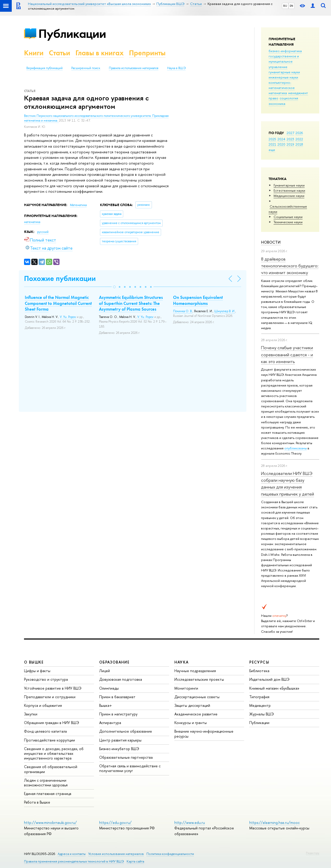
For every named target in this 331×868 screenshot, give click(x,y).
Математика (78, 205)
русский (43, 232)
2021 (272, 144)
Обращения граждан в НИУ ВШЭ (52, 723)
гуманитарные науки (284, 72)
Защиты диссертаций (192, 705)
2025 (272, 139)
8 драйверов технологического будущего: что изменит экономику (290, 266)
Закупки (31, 714)
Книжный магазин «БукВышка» (274, 688)
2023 (290, 139)
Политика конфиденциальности (170, 854)
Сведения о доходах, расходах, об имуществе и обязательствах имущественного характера (54, 753)
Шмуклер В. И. (225, 311)
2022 (299, 139)
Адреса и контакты (72, 854)
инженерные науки (283, 77)
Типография (259, 697)
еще (272, 150)
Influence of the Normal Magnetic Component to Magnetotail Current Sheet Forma (58, 303)
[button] (114, 287)
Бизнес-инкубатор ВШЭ (119, 749)
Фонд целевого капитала (45, 731)
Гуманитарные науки (289, 185)
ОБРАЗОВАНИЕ (114, 662)
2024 (281, 139)
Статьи (60, 53)
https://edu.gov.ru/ (115, 822)
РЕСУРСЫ (259, 662)
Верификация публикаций (45, 68)
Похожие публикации (60, 278)
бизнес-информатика (285, 51)
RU (285, 6)
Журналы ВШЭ (262, 714)
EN (291, 6)
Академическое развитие (196, 714)
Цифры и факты (37, 671)
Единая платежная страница (48, 794)
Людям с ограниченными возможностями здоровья (46, 783)
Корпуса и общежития (43, 705)
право (273, 98)
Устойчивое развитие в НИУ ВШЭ (53, 688)
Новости (271, 242)
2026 (299, 133)
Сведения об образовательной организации (51, 769)
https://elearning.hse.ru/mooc (274, 822)
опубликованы (295, 448)
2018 (299, 144)
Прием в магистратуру (118, 714)
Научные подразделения (195, 671)
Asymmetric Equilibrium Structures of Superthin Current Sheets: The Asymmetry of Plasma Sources (131, 303)
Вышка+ (106, 705)
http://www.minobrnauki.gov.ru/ (50, 822)
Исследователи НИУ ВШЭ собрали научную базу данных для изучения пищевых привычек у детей (288, 484)
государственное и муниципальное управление (284, 61)
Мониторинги (186, 688)
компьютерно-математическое (282, 85)
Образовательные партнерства (126, 757)
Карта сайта (135, 861)
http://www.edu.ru (190, 822)
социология (289, 98)
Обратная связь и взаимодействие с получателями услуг (130, 768)
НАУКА (182, 662)
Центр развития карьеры (120, 740)
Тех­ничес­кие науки (288, 222)
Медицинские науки (289, 196)
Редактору (313, 853)
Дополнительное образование (126, 731)
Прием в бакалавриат (117, 697)
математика (278, 93)
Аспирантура (110, 723)
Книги (34, 53)
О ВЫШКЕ (34, 662)
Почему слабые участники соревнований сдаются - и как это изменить (287, 354)
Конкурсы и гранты (191, 723)
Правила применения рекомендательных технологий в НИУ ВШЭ (74, 861)
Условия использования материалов (116, 854)
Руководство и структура (46, 679)
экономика (277, 104)
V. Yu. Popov (68, 317)
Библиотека (259, 671)
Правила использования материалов (134, 68)
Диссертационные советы (197, 697)
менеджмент (298, 93)
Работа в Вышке (37, 802)
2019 (290, 144)
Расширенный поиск (86, 68)
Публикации (72, 34)
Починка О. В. (183, 311)
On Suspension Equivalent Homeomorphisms (198, 300)
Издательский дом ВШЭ (269, 679)
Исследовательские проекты (199, 679)
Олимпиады (109, 688)
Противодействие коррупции (49, 740)
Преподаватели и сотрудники (50, 697)
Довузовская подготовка (121, 679)
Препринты (147, 53)
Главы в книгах (100, 53)
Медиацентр (260, 705)
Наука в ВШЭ (176, 68)
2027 (290, 133)
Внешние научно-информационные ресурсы (204, 734)
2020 (281, 144)
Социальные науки (288, 217)
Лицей (105, 671)
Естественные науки (289, 190)
